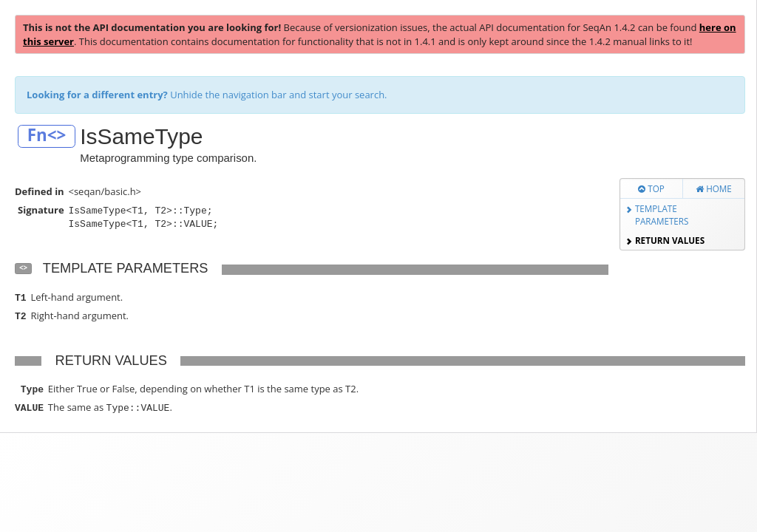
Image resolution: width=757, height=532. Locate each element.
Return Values (670, 240)
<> (23, 268)
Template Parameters (662, 215)
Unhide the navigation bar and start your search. (207, 95)
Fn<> (47, 136)
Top (651, 188)
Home (714, 188)
